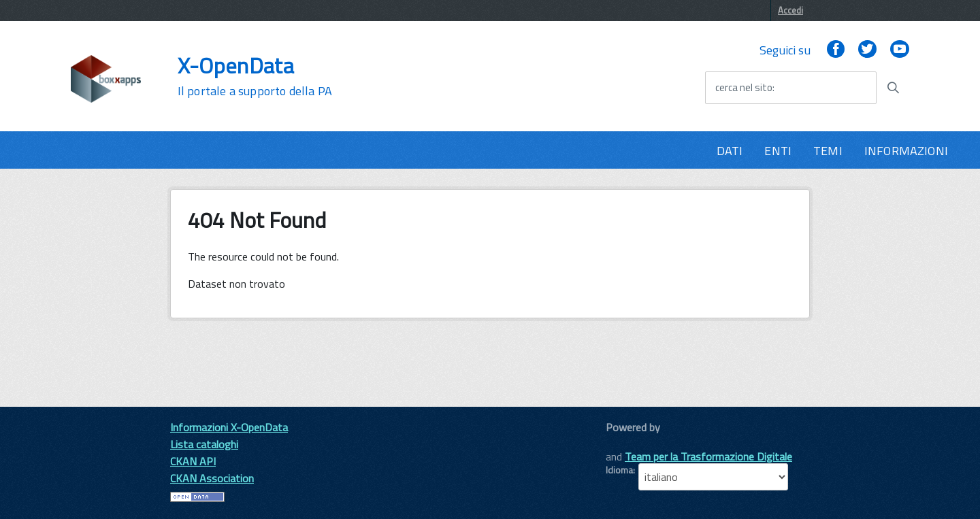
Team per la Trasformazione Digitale (708, 456)
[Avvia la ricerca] (893, 88)
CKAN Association (212, 478)
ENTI (778, 151)
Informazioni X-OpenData (229, 427)
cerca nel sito (744, 88)
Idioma (619, 470)
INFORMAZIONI (906, 151)
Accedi (790, 10)
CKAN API (193, 461)
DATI (730, 151)
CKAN (629, 442)
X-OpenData (255, 76)
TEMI (828, 151)
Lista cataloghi (204, 444)
